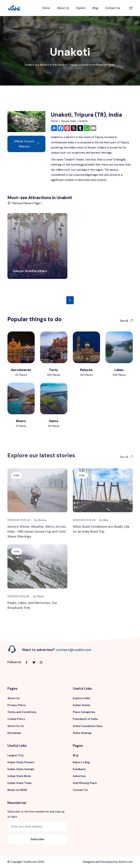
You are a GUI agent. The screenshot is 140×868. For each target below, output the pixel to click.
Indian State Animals (21, 769)
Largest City (16, 755)
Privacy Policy (17, 705)
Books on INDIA (17, 790)
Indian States (82, 705)
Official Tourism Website (27, 144)
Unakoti (83, 121)
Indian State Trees (20, 783)
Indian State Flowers (21, 762)
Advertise (79, 776)
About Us (63, 8)
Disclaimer (14, 733)
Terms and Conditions (22, 712)
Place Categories (84, 712)
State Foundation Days (88, 726)
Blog (95, 8)
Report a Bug (81, 762)
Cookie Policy (16, 719)
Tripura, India (68, 121)
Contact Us (113, 8)
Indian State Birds (19, 776)
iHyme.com (126, 862)
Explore (81, 8)
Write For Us (16, 726)
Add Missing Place (85, 783)
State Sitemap (82, 733)
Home (46, 8)
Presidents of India (85, 719)
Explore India (81, 698)
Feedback (79, 769)
